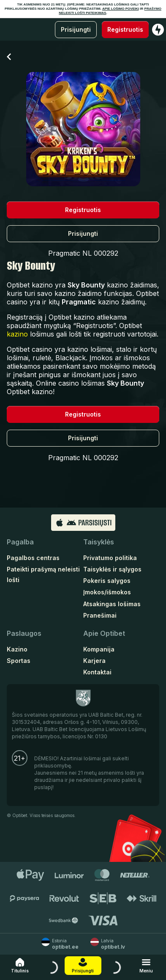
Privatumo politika (110, 558)
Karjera (94, 661)
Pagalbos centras (33, 558)
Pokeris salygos (107, 581)
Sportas (19, 661)
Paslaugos (24, 633)
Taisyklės (99, 542)
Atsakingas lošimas (112, 604)
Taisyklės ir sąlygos (112, 569)
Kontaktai (97, 672)
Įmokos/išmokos (107, 592)
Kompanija (99, 649)
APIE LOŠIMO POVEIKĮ (121, 9)
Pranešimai (100, 615)
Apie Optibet (104, 633)
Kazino (17, 649)
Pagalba (20, 542)
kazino (17, 334)
